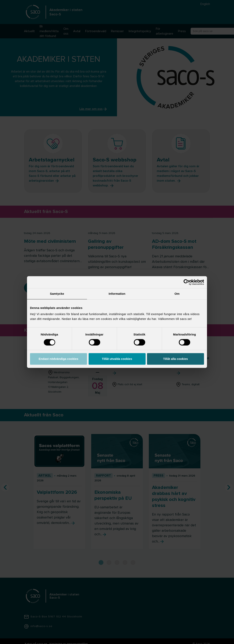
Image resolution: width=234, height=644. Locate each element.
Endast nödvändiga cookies (58, 359)
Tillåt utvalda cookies (117, 359)
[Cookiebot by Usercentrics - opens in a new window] (186, 282)
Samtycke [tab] (57, 294)
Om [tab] (177, 294)
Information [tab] (117, 294)
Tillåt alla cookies (176, 359)
